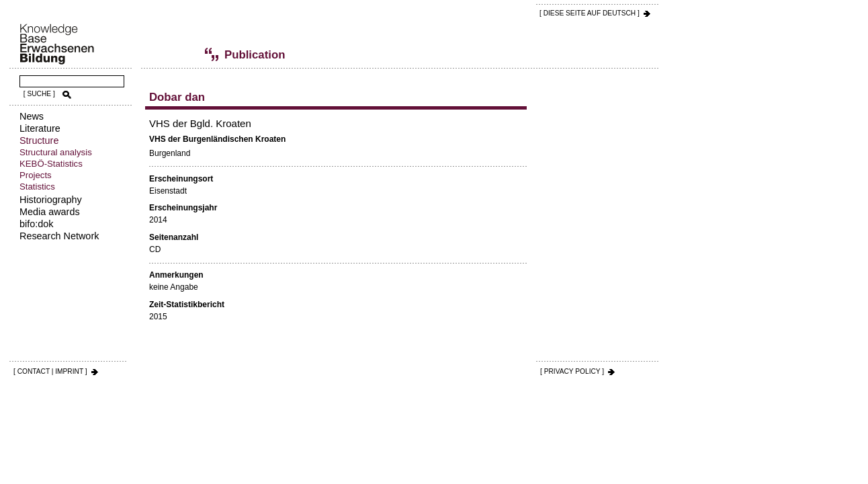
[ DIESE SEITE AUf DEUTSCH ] (590, 13)
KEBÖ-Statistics (51, 164)
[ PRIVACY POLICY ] (572, 371)
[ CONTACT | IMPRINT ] (50, 371)
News (32, 116)
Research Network (59, 236)
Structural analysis (56, 152)
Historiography (51, 200)
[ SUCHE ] (39, 94)
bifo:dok (36, 224)
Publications (191, 54)
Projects (36, 175)
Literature (40, 128)
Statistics (37, 187)
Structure (39, 140)
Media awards (50, 212)
